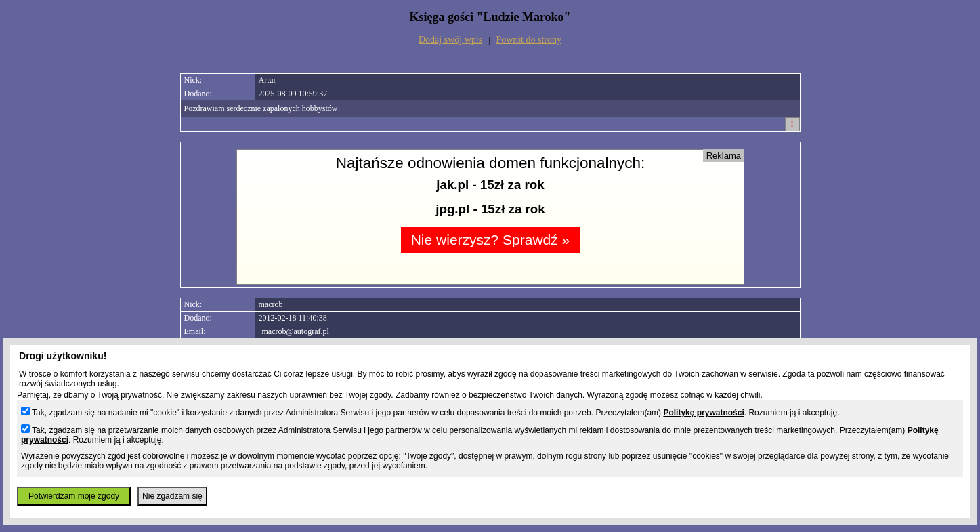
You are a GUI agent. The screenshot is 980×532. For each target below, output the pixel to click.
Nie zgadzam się (172, 496)
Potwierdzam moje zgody (74, 496)
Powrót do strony (529, 40)
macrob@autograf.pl (296, 331)
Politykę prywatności (703, 413)
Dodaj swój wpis (450, 40)
